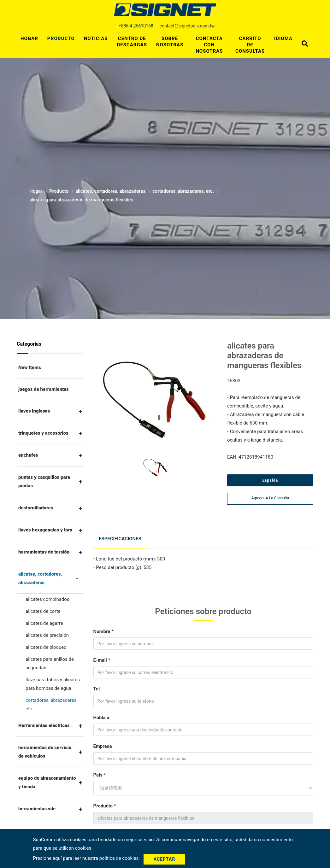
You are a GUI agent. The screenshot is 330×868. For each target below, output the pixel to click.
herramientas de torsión (44, 552)
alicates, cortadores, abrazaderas (111, 191)
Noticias (96, 38)
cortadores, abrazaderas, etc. (184, 191)
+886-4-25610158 (136, 26)
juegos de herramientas (44, 389)
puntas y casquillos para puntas (44, 481)
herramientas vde (37, 809)
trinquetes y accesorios (43, 433)
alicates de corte (43, 611)
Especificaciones (121, 537)
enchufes (28, 455)
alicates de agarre (44, 623)
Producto (61, 38)
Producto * (105, 803)
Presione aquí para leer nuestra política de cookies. (87, 859)
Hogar (29, 38)
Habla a (101, 715)
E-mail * (102, 657)
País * (100, 772)
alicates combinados (47, 599)
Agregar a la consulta (270, 498)
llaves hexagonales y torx (45, 530)
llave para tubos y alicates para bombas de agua (53, 684)
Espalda (270, 480)
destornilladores (36, 508)
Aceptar (167, 859)
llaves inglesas (34, 411)
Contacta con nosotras (209, 45)
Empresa (103, 743)
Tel (97, 686)
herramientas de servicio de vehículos (45, 752)
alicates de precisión (47, 635)
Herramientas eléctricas (44, 725)
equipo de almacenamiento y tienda (47, 782)
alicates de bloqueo (46, 647)
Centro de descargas (132, 42)
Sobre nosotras (170, 42)
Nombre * (103, 629)
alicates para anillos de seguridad (50, 663)
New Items (30, 367)
